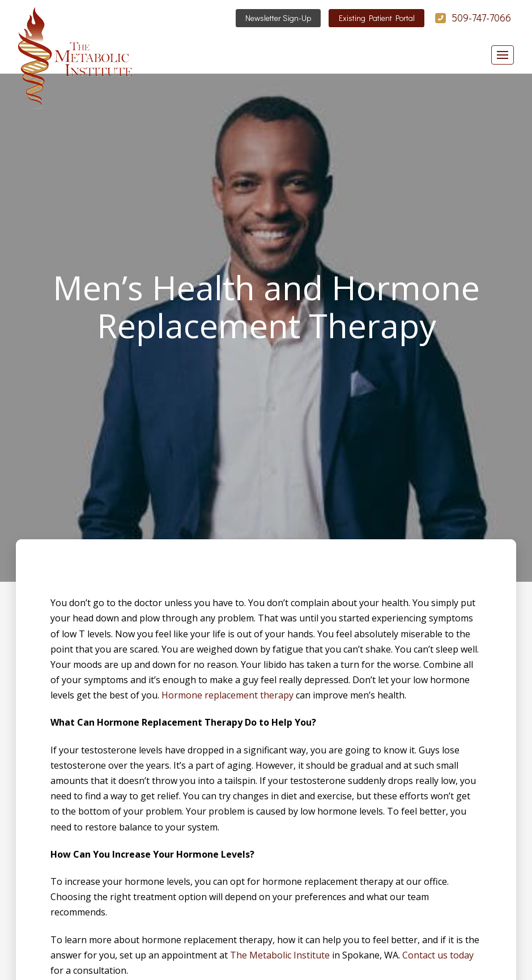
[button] (503, 55)
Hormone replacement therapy (227, 695)
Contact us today (438, 955)
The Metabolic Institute (280, 955)
